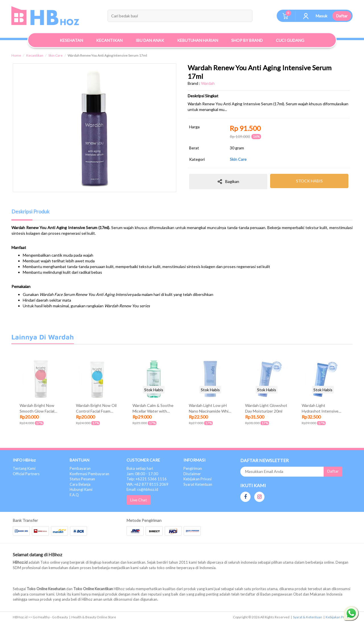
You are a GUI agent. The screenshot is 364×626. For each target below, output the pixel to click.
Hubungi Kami (81, 489)
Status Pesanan (82, 479)
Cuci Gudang (290, 40)
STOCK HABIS (309, 181)
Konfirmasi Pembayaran (89, 474)
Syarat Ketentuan (198, 484)
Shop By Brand (247, 40)
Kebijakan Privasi (197, 479)
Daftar (342, 16)
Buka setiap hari (140, 468)
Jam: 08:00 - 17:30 (142, 474)
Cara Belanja (80, 484)
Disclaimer (192, 474)
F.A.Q (74, 495)
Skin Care (55, 55)
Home (16, 55)
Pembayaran (80, 468)
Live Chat (139, 500)
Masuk (321, 16)
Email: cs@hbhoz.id (142, 489)
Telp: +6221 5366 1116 (147, 479)
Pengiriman (193, 468)
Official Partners (26, 474)
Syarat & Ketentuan (308, 617)
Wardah (208, 83)
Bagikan (228, 182)
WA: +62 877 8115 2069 (147, 484)
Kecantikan (35, 55)
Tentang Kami (24, 468)
